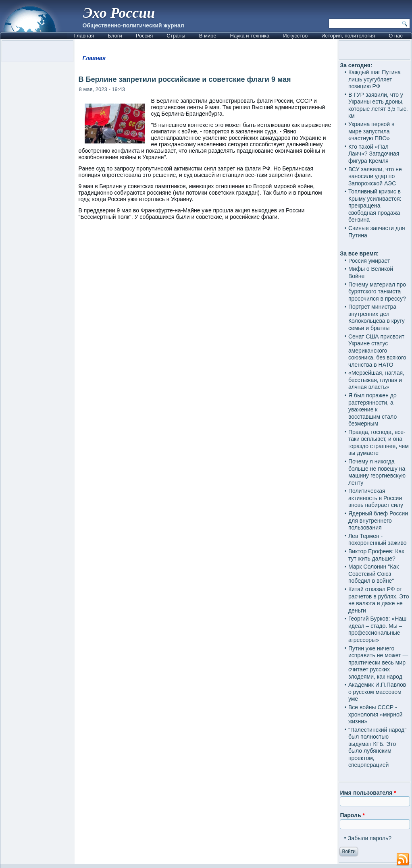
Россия (145, 36)
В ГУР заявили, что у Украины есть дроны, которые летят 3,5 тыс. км (378, 105)
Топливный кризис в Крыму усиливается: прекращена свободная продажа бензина (375, 206)
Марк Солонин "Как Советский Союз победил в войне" (374, 574)
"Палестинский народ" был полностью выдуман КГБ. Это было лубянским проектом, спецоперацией (377, 748)
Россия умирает (369, 261)
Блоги (115, 36)
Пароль (352, 815)
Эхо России (119, 13)
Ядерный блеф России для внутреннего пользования (378, 520)
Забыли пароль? (370, 838)
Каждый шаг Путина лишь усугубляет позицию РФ (375, 79)
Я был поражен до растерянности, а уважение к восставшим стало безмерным (372, 409)
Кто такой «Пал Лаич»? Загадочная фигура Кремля (374, 154)
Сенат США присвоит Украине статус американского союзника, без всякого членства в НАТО (377, 351)
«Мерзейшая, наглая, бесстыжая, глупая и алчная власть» (376, 380)
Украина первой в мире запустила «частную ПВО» (371, 131)
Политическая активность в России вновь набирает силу (376, 498)
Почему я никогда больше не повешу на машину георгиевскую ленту (377, 472)
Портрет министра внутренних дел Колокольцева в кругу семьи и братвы (377, 317)
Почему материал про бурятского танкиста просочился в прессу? (377, 292)
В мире (208, 36)
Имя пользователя (368, 793)
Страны (176, 36)
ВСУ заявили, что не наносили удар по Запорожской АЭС (375, 176)
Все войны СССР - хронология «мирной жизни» (376, 714)
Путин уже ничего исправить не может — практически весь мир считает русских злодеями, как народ (378, 662)
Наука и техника (250, 36)
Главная (84, 36)
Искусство (295, 36)
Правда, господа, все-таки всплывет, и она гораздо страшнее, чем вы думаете (379, 443)
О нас (396, 36)
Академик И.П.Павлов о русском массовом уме (377, 692)
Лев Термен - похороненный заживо (378, 540)
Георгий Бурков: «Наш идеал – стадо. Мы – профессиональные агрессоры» (377, 629)
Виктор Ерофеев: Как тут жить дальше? (376, 555)
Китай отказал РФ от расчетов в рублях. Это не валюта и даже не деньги (379, 600)
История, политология (348, 36)
